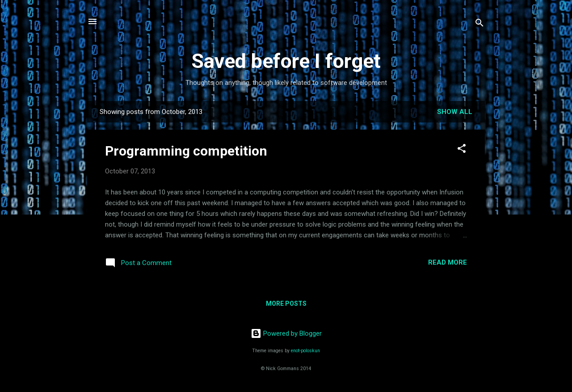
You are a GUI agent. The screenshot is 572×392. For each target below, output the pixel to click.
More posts (286, 303)
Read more (448, 262)
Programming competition (186, 151)
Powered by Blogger (286, 333)
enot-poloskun (305, 351)
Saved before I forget (286, 61)
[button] (462, 150)
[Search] (479, 24)
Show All (455, 112)
